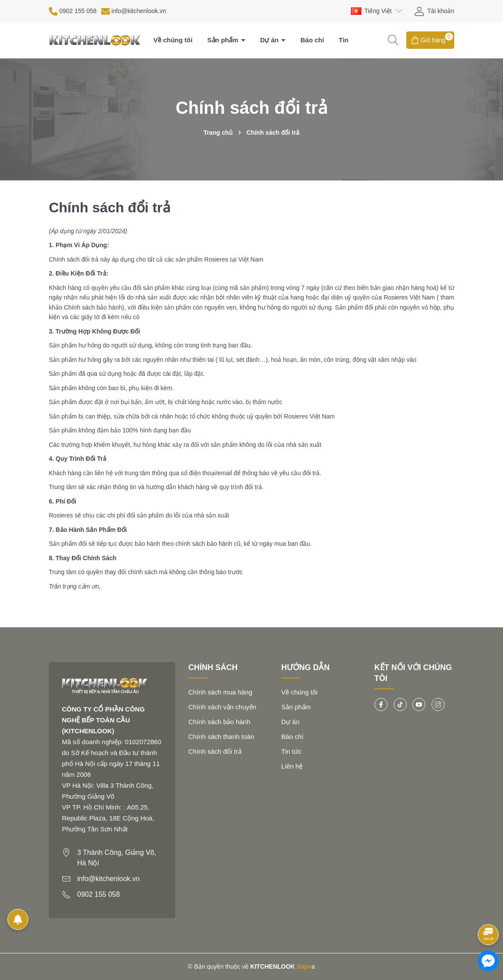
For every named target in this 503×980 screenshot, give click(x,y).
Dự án (270, 40)
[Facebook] (381, 704)
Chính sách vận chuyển (222, 707)
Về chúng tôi (173, 40)
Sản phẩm (224, 40)
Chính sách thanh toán (221, 737)
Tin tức (291, 751)
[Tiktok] (400, 704)
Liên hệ (292, 766)
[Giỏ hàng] (430, 40)
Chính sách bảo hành (219, 722)
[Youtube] (419, 704)
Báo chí (312, 40)
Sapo (304, 966)
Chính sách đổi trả (215, 751)
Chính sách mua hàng (220, 692)
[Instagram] (438, 704)
